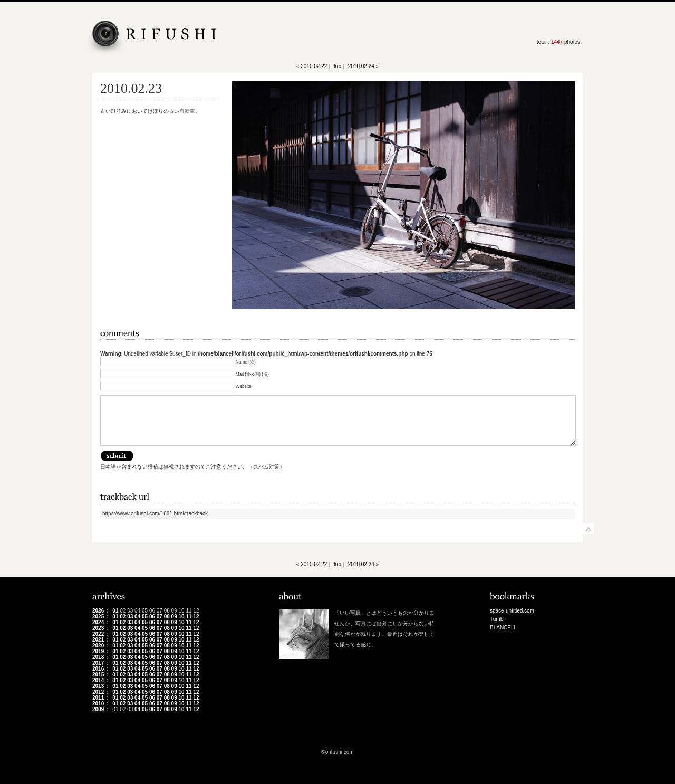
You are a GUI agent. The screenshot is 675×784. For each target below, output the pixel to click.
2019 (98, 651)
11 (189, 616)
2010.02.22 (314, 66)
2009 (98, 709)
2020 (98, 646)
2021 (98, 640)
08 (167, 616)
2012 (98, 692)
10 (182, 616)
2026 (98, 611)
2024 (98, 622)
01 (115, 611)
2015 (98, 675)
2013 (98, 686)
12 (196, 616)
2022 (98, 634)
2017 (98, 663)
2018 (98, 657)
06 (152, 616)
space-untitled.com (512, 611)
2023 (98, 628)
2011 (98, 698)
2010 (98, 704)
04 (137, 616)
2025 (98, 616)
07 (160, 616)
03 (130, 616)
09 (174, 616)
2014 (98, 680)
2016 (98, 669)
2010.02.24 (361, 66)
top (337, 66)
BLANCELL (503, 628)
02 (123, 616)
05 (145, 616)
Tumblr (498, 619)
